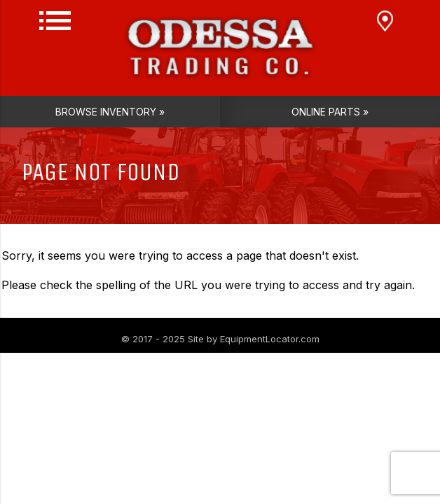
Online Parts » (330, 112)
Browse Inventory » (110, 112)
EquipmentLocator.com (270, 339)
